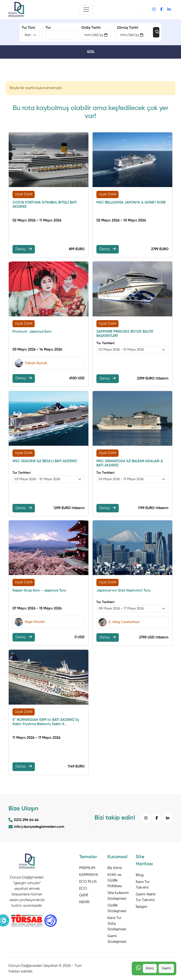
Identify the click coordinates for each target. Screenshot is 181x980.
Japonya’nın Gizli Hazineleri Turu (123, 590)
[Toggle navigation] (86, 10)
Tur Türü (28, 28)
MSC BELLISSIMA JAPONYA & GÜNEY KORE (131, 202)
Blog (140, 875)
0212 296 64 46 (24, 820)
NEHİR (84, 902)
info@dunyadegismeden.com (36, 827)
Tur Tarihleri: (106, 343)
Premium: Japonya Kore (32, 332)
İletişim (142, 907)
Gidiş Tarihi (91, 28)
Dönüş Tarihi (128, 28)
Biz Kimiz (115, 868)
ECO (83, 889)
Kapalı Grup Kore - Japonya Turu (39, 590)
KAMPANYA (89, 875)
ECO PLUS (88, 882)
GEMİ (84, 895)
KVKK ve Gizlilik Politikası (115, 881)
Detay (24, 249)
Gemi (166, 968)
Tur (48, 28)
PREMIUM (87, 868)
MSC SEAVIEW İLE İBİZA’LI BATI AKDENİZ (45, 461)
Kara (150, 968)
